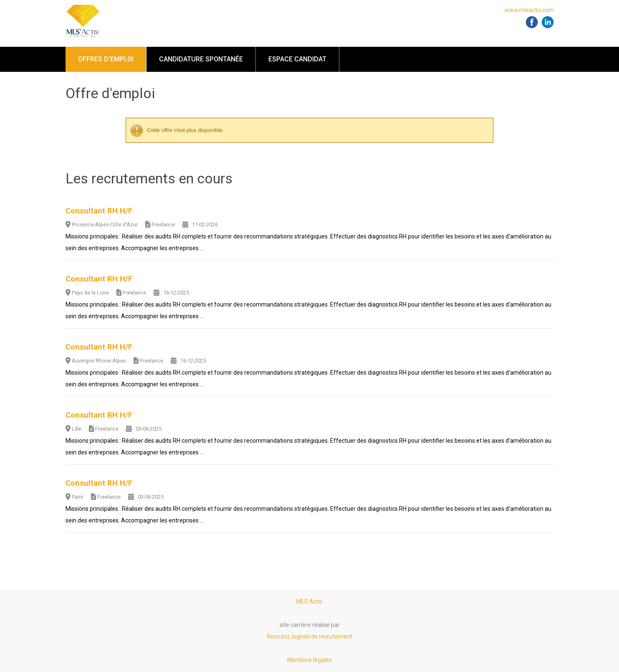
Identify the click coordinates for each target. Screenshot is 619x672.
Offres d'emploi (106, 59)
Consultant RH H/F (99, 211)
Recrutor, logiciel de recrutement (309, 636)
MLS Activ (309, 601)
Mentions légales (309, 660)
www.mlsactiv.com (529, 10)
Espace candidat (297, 59)
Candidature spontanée (201, 59)
